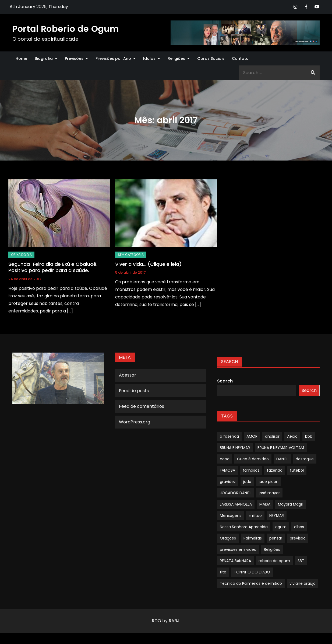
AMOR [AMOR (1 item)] (252, 436)
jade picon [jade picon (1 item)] (269, 482)
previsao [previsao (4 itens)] (298, 538)
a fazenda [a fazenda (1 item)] (229, 436)
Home (21, 58)
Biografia (44, 58)
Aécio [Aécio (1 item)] (292, 436)
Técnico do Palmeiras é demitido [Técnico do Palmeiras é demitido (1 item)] (251, 583)
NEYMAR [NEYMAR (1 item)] (277, 516)
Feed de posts (134, 391)
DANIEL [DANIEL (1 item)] (282, 459)
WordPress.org (135, 422)
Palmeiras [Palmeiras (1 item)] (253, 538)
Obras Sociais (211, 58)
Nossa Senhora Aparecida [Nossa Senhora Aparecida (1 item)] (244, 527)
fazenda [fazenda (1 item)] (275, 470)
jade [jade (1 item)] (247, 482)
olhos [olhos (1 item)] (299, 527)
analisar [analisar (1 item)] (272, 436)
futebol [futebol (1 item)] (297, 470)
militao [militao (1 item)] (255, 516)
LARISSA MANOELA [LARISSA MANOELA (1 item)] (236, 504)
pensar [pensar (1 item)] (276, 538)
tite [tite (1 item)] (223, 572)
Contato (240, 58)
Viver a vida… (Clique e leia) (148, 264)
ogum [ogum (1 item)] (281, 527)
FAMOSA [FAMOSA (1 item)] (227, 470)
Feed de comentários (142, 406)
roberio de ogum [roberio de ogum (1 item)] (274, 561)
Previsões (74, 58)
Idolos (149, 58)
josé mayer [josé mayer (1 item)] (269, 493)
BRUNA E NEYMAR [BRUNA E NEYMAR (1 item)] (235, 448)
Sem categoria (131, 255)
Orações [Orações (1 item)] (228, 538)
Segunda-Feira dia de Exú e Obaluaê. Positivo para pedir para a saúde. (53, 267)
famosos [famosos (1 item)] (251, 470)
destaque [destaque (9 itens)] (305, 459)
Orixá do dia (21, 255)
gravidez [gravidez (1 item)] (228, 482)
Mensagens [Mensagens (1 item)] (231, 516)
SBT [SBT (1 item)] (301, 561)
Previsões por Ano (113, 58)
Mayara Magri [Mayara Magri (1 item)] (291, 504)
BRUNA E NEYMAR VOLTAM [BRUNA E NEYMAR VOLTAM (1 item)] (281, 448)
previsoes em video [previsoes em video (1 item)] (238, 549)
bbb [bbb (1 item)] (309, 436)
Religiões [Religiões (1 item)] (272, 549)
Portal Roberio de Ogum (66, 29)
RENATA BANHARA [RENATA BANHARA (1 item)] (235, 561)
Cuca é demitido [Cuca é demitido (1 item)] (253, 459)
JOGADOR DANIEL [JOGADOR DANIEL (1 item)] (236, 493)
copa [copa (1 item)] (225, 459)
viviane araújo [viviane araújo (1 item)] (303, 583)
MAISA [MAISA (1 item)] (265, 504)
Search (225, 381)
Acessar (128, 375)
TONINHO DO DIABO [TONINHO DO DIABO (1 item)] (252, 572)
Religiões (176, 58)
